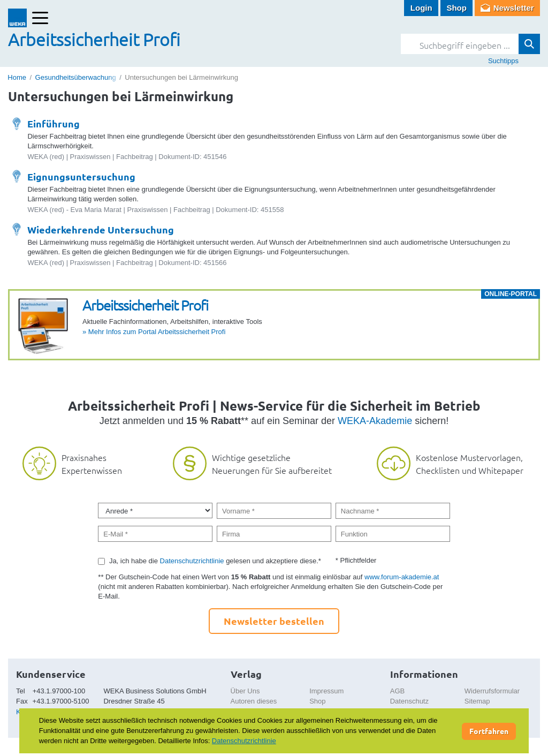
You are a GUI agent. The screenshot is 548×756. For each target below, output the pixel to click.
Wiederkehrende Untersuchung (101, 229)
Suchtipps (503, 61)
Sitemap (477, 701)
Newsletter (514, 8)
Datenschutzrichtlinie (192, 561)
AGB (397, 691)
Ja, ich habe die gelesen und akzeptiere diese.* (215, 561)
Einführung (54, 123)
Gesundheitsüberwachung (76, 77)
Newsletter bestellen (274, 621)
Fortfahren (489, 731)
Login (421, 8)
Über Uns (245, 691)
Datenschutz (409, 701)
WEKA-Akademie (375, 421)
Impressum (326, 691)
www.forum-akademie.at (402, 577)
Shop (456, 8)
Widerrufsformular (492, 691)
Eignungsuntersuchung (81, 176)
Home (17, 77)
